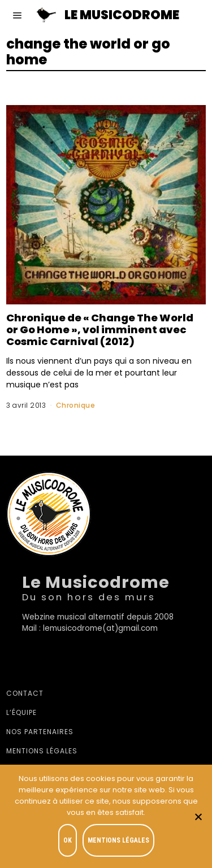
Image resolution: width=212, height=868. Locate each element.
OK (68, 840)
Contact (25, 693)
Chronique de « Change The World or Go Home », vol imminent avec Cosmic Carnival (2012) (100, 330)
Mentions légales (42, 751)
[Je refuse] (198, 817)
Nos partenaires (40, 732)
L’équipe (21, 712)
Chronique (76, 405)
